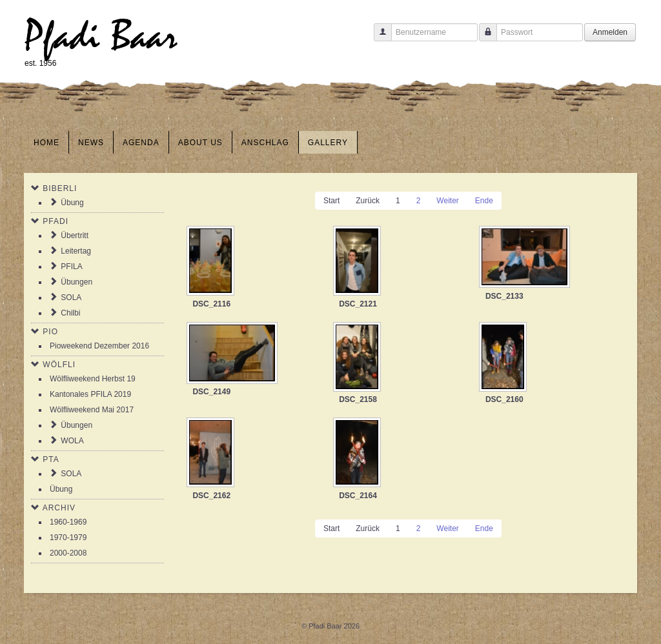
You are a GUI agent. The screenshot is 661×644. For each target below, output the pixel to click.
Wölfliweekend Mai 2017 (92, 410)
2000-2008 (68, 553)
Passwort (483, 38)
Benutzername (378, 38)
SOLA (71, 297)
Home (46, 143)
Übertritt (75, 236)
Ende (484, 201)
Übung (72, 203)
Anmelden (610, 32)
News (91, 143)
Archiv (59, 508)
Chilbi (70, 313)
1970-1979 (68, 538)
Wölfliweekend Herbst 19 (93, 379)
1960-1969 (68, 522)
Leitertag (76, 251)
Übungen (76, 282)
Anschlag (265, 143)
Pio (50, 332)
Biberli (60, 188)
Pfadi (56, 221)
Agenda (141, 143)
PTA (51, 459)
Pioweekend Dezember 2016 (99, 346)
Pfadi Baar (101, 36)
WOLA (72, 441)
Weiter (447, 201)
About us (200, 143)
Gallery (328, 143)
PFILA (71, 267)
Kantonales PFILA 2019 (90, 394)
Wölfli (59, 365)
